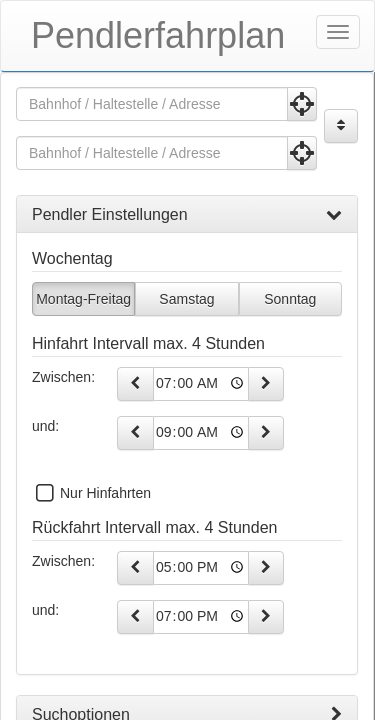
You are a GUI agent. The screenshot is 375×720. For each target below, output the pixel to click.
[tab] (187, 215)
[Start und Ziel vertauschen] (341, 126)
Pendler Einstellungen (187, 215)
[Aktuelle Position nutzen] (302, 104)
